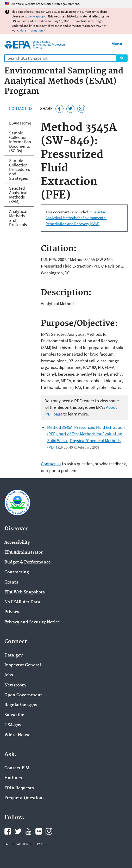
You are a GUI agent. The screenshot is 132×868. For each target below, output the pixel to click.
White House (17, 735)
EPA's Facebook (8, 831)
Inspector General (23, 665)
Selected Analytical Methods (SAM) (18, 195)
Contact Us (21, 108)
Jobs (9, 675)
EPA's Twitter (18, 831)
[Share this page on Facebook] (59, 109)
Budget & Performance (28, 562)
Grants (11, 582)
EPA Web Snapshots (25, 592)
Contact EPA (17, 768)
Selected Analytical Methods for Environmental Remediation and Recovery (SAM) (76, 218)
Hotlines (13, 778)
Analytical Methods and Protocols (18, 218)
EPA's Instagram (49, 831)
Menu (117, 44)
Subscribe (14, 715)
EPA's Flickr (39, 831)
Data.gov (14, 655)
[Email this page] (81, 109)
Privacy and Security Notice (32, 622)
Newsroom (15, 685)
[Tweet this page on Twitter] (70, 109)
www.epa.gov (37, 16)
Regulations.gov (21, 705)
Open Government (23, 695)
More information (31, 30)
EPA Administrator (24, 553)
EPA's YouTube (28, 831)
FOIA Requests (19, 788)
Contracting (17, 572)
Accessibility (17, 543)
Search (122, 58)
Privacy (12, 612)
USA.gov (13, 725)
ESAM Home (20, 123)
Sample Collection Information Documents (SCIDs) (20, 142)
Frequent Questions (24, 798)
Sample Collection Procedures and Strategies (20, 169)
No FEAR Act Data (22, 602)
